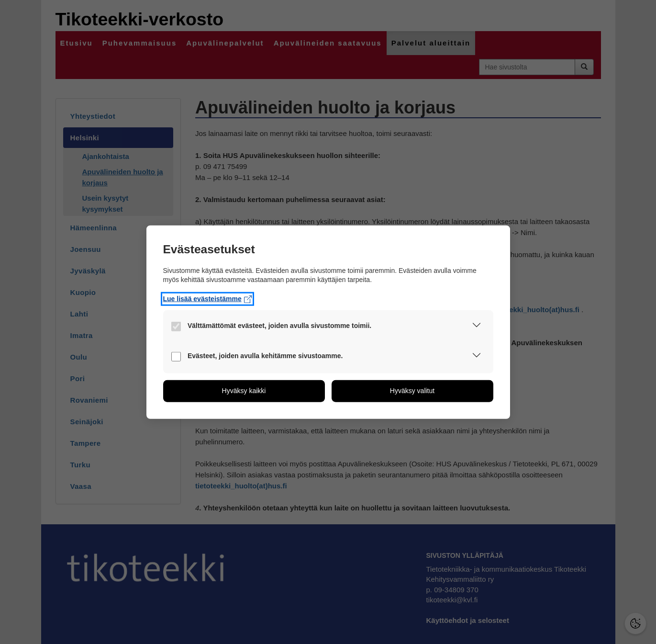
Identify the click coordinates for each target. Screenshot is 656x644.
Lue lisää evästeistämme (208, 299)
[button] (477, 327)
